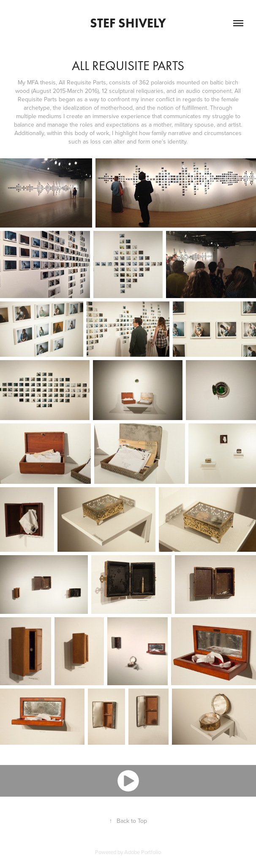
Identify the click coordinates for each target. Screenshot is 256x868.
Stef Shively (128, 23)
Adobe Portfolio (143, 852)
